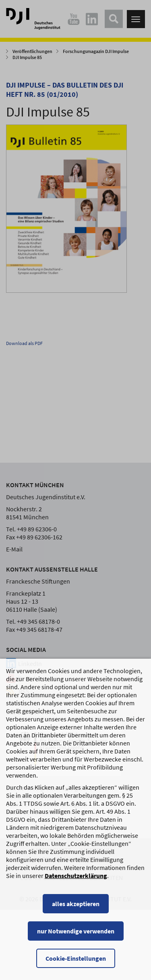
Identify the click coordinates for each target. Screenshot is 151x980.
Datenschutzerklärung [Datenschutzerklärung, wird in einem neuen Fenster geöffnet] (76, 876)
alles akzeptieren (76, 904)
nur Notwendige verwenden (76, 931)
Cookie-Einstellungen (76, 958)
